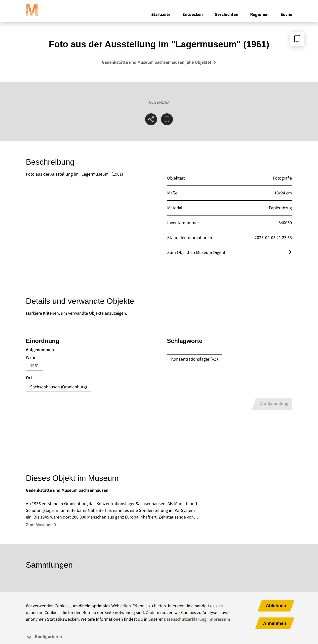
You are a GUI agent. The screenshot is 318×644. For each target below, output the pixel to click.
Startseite (161, 15)
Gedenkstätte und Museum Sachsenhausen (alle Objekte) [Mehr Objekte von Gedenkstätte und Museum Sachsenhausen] (157, 62)
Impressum (219, 619)
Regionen (259, 15)
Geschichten (226, 15)
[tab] (159, 637)
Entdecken (193, 15)
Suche (286, 15)
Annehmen (275, 623)
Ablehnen (276, 606)
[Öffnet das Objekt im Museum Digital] (290, 253)
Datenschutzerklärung (185, 619)
